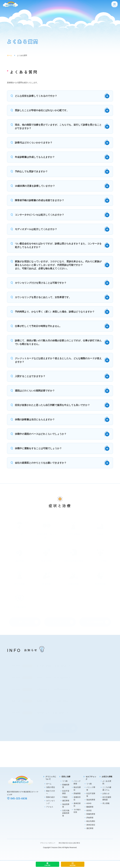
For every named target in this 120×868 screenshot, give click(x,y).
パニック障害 (77, 782)
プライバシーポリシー (48, 843)
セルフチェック (91, 778)
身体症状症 (77, 805)
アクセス (50, 807)
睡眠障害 (90, 807)
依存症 (89, 810)
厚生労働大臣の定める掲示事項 (69, 843)
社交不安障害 (66, 792)
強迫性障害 (66, 806)
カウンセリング (51, 802)
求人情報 (106, 803)
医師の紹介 (51, 797)
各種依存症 (77, 798)
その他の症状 (77, 811)
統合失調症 (77, 789)
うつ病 (65, 781)
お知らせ (106, 793)
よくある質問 (107, 782)
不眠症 (65, 797)
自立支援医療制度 (107, 798)
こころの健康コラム (107, 789)
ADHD (89, 803)
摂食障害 (77, 793)
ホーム (9, 56)
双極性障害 (66, 786)
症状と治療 (66, 777)
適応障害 (66, 801)
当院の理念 (51, 787)
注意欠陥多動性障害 (66, 813)
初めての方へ (51, 792)
